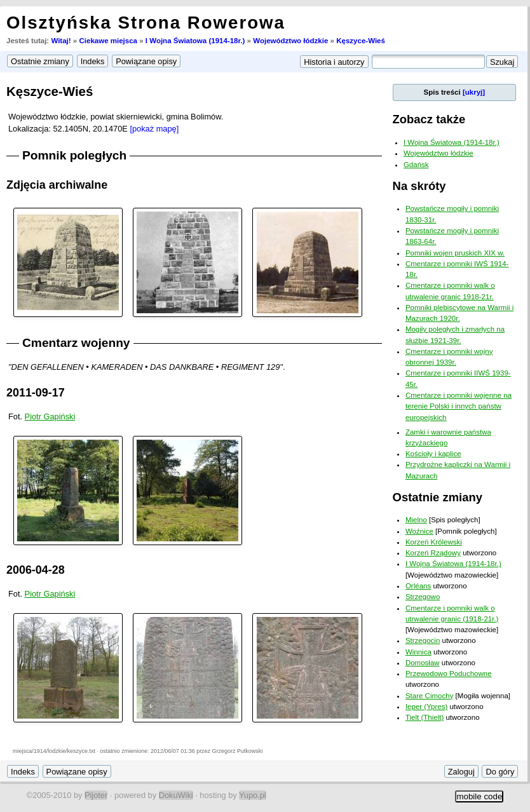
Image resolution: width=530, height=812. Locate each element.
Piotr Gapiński (50, 416)
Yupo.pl (253, 795)
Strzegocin (423, 640)
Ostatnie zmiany (438, 497)
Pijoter (96, 795)
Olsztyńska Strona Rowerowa (146, 23)
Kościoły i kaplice (433, 454)
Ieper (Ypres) (426, 707)
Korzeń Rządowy (433, 553)
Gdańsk (416, 165)
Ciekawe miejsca (108, 41)
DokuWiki (176, 795)
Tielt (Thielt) (425, 717)
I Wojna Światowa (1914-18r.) (195, 41)
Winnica (418, 652)
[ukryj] (474, 92)
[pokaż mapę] (154, 129)
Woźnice (419, 531)
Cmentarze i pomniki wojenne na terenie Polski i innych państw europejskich (459, 406)
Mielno (416, 520)
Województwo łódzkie (290, 41)
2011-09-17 (36, 393)
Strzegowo (423, 597)
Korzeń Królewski (434, 542)
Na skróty (419, 186)
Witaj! (61, 41)
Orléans (418, 586)
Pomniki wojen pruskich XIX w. (455, 253)
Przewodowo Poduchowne (449, 673)
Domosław (423, 663)
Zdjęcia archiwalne (57, 185)
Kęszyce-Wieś (361, 41)
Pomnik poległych (74, 155)
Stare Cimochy (430, 696)
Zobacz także (429, 119)
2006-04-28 (36, 570)
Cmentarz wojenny (76, 343)
